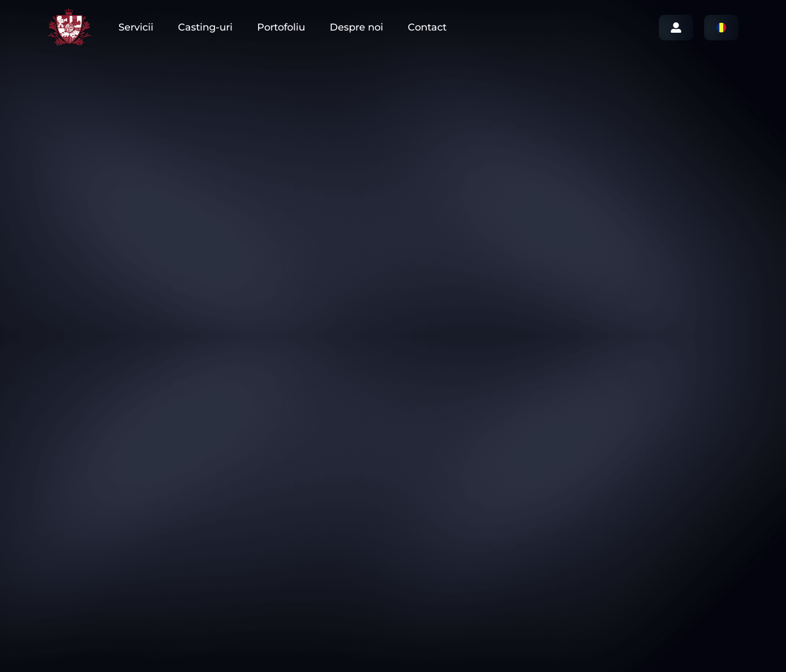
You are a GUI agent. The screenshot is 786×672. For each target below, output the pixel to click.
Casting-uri (205, 27)
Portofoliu (281, 27)
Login (676, 28)
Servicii (136, 27)
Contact (427, 27)
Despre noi (356, 27)
